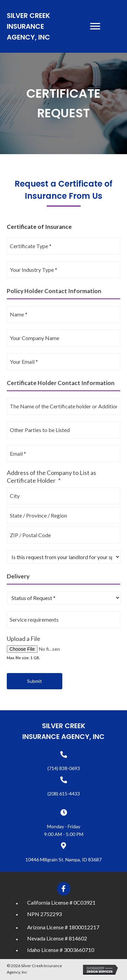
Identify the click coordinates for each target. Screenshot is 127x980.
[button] (64, 889)
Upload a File (24, 639)
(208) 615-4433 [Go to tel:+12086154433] (64, 794)
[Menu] (95, 26)
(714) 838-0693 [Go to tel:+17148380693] (64, 768)
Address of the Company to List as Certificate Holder (51, 476)
